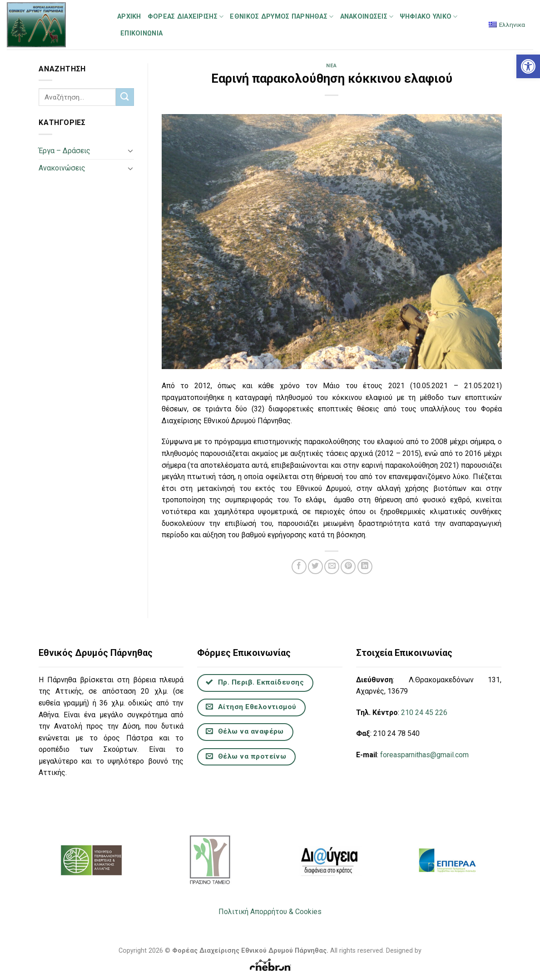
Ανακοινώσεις (367, 17)
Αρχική (129, 17)
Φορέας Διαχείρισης (186, 17)
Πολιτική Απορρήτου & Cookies (270, 912)
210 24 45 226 (424, 712)
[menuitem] (507, 25)
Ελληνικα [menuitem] (512, 25)
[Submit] (124, 97)
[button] (528, 66)
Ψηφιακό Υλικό (429, 17)
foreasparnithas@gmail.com (424, 755)
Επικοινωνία (141, 33)
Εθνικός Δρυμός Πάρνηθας (282, 17)
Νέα (332, 66)
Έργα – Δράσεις (64, 151)
